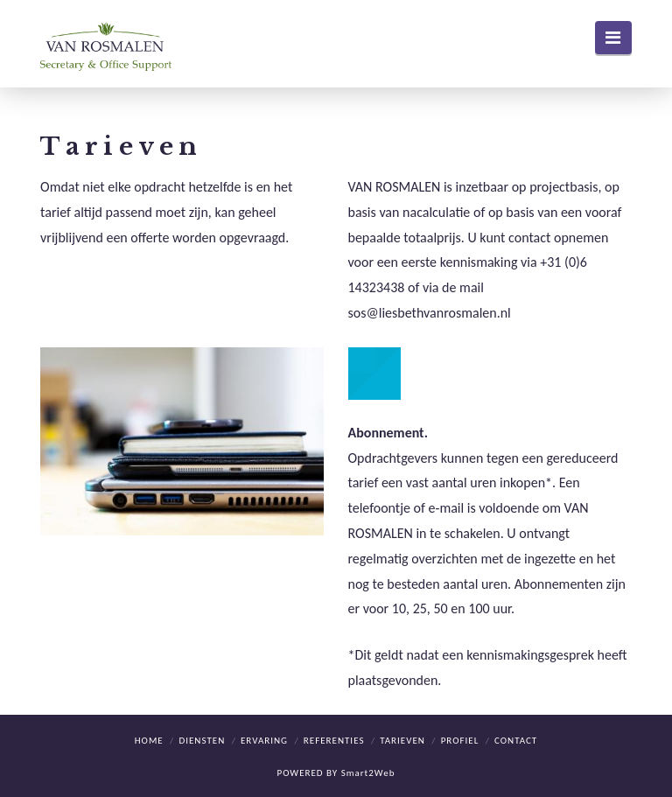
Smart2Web (368, 773)
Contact (516, 741)
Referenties (334, 741)
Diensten (202, 741)
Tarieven (402, 741)
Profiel (460, 741)
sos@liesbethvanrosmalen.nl (430, 313)
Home (149, 741)
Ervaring (264, 741)
